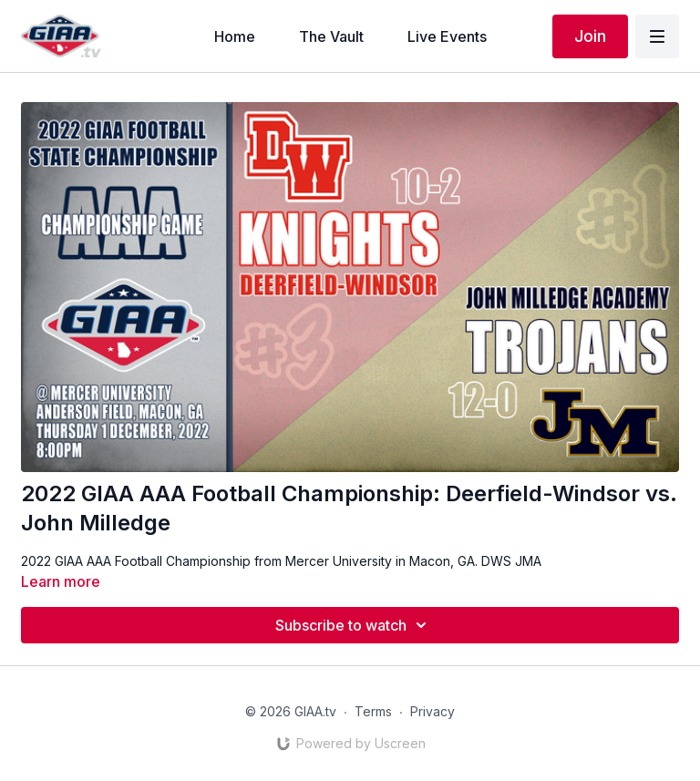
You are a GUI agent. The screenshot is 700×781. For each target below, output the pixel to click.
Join (590, 36)
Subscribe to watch (354, 625)
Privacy (432, 711)
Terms (373, 711)
